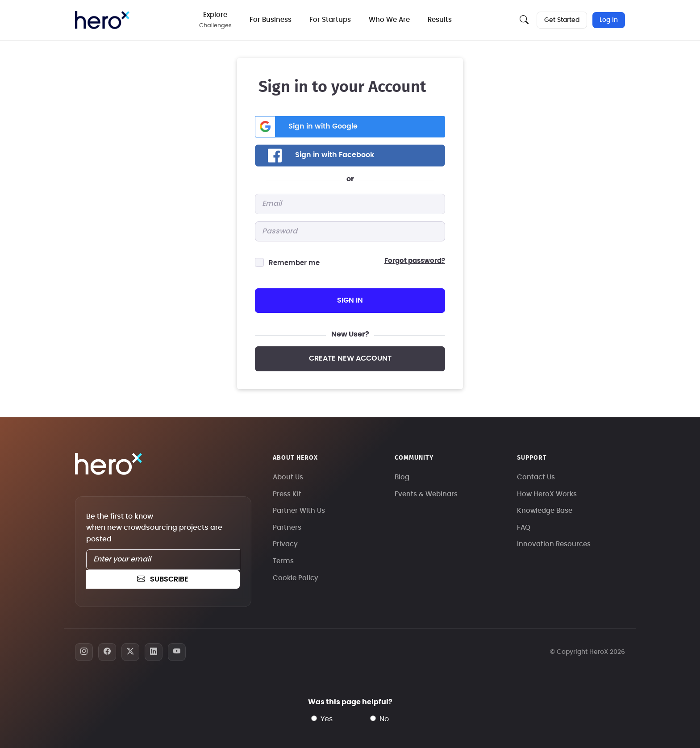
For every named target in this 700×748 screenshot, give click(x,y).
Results (440, 20)
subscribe (162, 579)
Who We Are (389, 20)
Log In (609, 20)
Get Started (562, 20)
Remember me (294, 263)
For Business (271, 20)
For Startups (330, 20)
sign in (350, 300)
